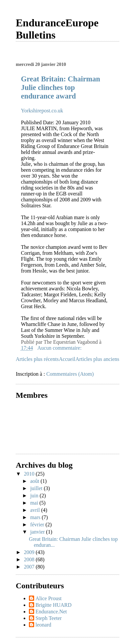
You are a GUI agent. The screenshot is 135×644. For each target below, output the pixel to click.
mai (35, 503)
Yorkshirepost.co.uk (42, 111)
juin (35, 496)
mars (36, 517)
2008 (30, 559)
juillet (37, 488)
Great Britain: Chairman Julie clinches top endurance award (61, 88)
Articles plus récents (37, 359)
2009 (30, 552)
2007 (30, 567)
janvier (38, 532)
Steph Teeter (49, 618)
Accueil (67, 359)
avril (36, 510)
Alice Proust (49, 598)
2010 (30, 474)
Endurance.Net (51, 612)
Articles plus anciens (97, 359)
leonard (43, 625)
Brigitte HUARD (54, 605)
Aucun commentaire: (60, 348)
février (38, 525)
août (35, 481)
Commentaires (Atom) (70, 374)
